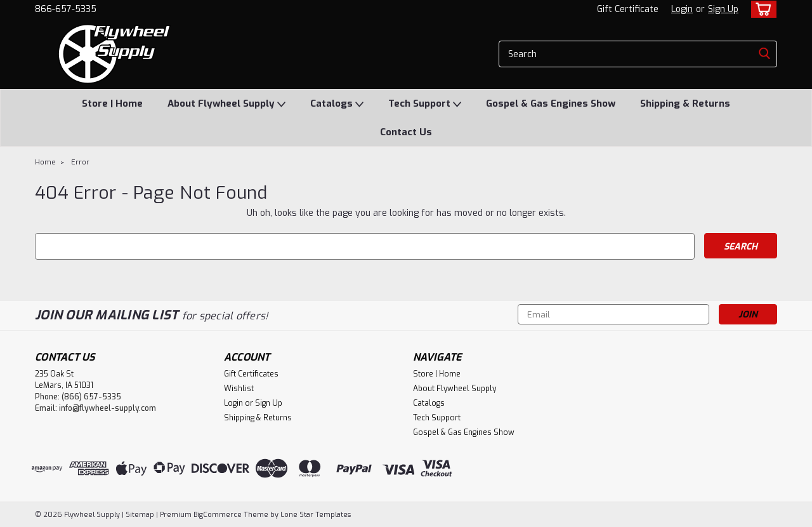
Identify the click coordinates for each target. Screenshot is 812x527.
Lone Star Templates (316, 515)
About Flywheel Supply (226, 104)
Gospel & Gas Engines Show (551, 103)
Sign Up (723, 9)
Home (45, 162)
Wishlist (239, 389)
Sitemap (140, 515)
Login (682, 9)
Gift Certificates (251, 374)
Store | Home (112, 103)
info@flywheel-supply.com (108, 408)
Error (80, 162)
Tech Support (425, 104)
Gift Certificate (628, 9)
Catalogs (337, 104)
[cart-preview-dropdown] (761, 9)
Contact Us (406, 132)
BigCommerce (218, 515)
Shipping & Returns (685, 103)
